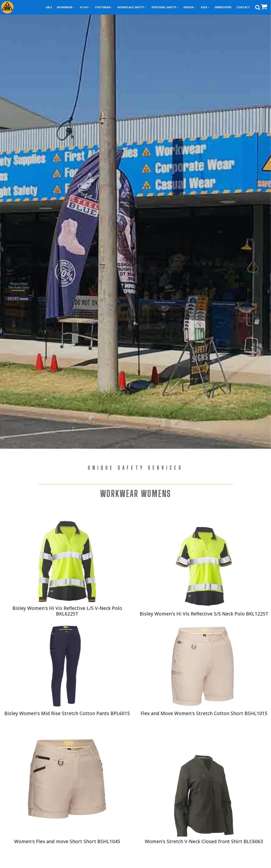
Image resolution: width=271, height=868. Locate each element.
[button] (66, 7)
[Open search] (258, 7)
